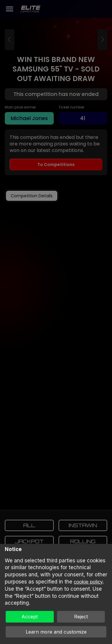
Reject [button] (81, 617)
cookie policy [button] (88, 582)
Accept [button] (30, 617)
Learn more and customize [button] (56, 632)
